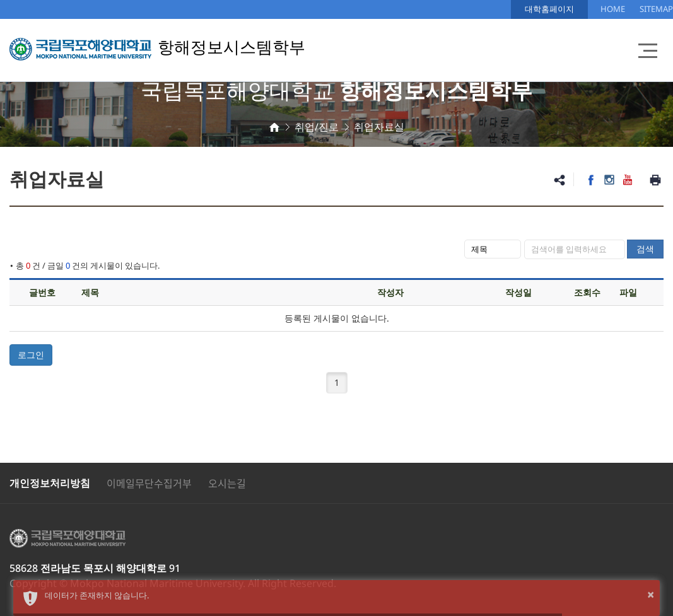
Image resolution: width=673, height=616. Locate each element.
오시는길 (227, 483)
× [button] (651, 594)
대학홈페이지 (549, 9)
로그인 (31, 355)
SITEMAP (656, 9)
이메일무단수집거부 (149, 483)
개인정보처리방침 (50, 483)
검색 (645, 249)
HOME (613, 9)
